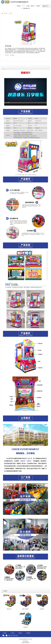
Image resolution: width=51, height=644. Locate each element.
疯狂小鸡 (9, 609)
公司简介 (28, 6)
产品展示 (23, 6)
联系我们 (39, 5)
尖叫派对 (42, 609)
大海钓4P (25, 627)
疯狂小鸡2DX (25, 609)
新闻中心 (33, 5)
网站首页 (19, 6)
